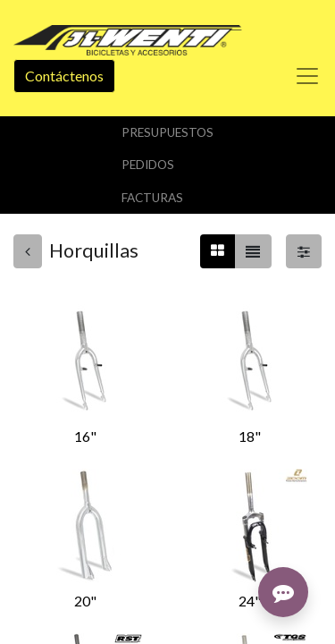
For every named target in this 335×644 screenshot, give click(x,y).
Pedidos (148, 165)
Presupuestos (167, 132)
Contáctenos (64, 76)
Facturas (152, 198)
